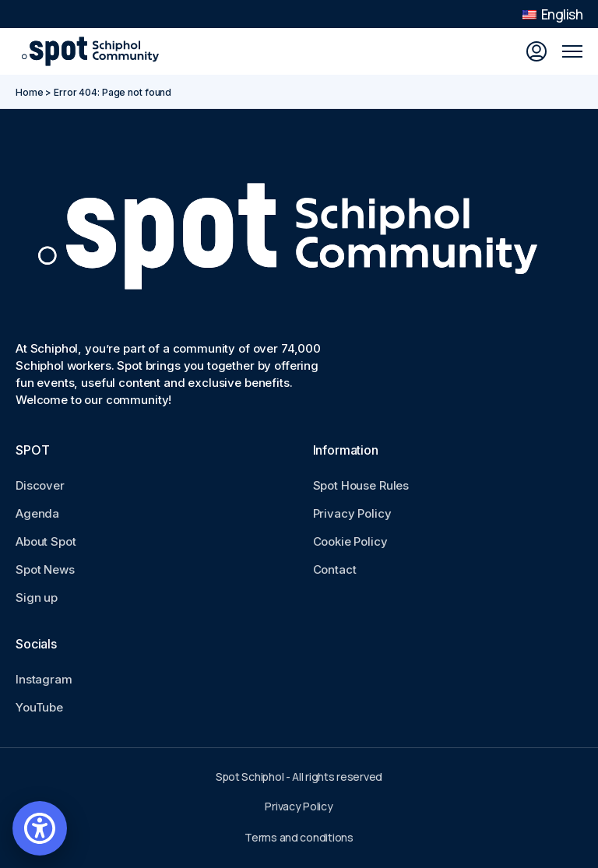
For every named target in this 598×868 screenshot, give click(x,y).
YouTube (39, 707)
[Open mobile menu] (572, 51)
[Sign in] (536, 51)
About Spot (46, 541)
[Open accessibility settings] (40, 828)
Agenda (37, 513)
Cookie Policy (350, 541)
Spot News (45, 569)
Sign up (37, 597)
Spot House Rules (361, 485)
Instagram (44, 679)
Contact (335, 569)
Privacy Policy (352, 513)
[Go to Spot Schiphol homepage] (93, 51)
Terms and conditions (299, 837)
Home (30, 92)
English (552, 14)
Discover (40, 485)
